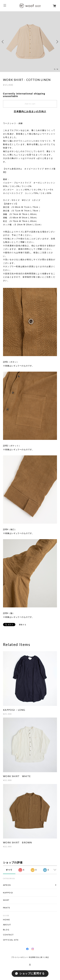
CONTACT (8, 935)
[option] (30, 42)
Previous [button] (3, 42)
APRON (7, 885)
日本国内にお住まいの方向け (30, 111)
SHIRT (6, 900)
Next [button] (57, 42)
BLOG (6, 930)
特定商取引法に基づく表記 (39, 957)
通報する (23, 625)
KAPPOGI (8, 893)
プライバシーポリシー (20, 957)
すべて (9, 870)
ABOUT (7, 925)
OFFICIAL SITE (11, 940)
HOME (6, 920)
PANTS (7, 908)
